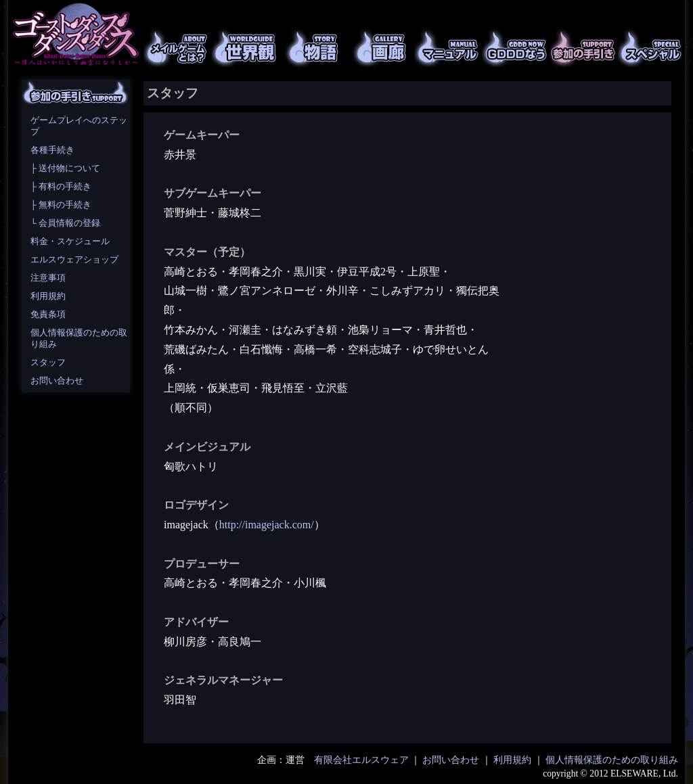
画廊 (380, 47)
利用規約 (48, 296)
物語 (313, 47)
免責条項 (48, 315)
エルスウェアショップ (74, 260)
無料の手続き (65, 205)
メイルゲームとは (177, 47)
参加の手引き (583, 47)
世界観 (245, 47)
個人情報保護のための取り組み (612, 760)
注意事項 (48, 278)
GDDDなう (516, 47)
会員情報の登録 (69, 223)
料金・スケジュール (70, 241)
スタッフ (48, 363)
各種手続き (52, 150)
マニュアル (448, 47)
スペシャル (651, 47)
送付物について (69, 168)
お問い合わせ (57, 381)
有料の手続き (65, 187)
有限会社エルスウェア (361, 760)
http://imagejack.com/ (267, 525)
